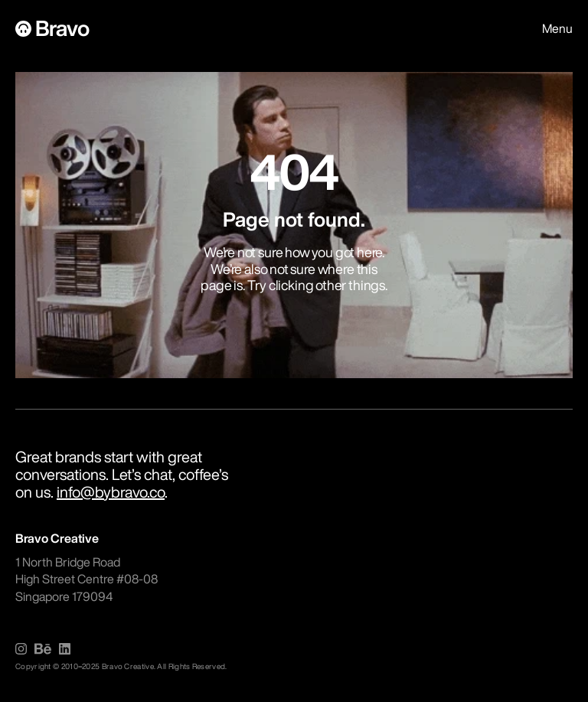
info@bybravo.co (111, 492)
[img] (21, 649)
